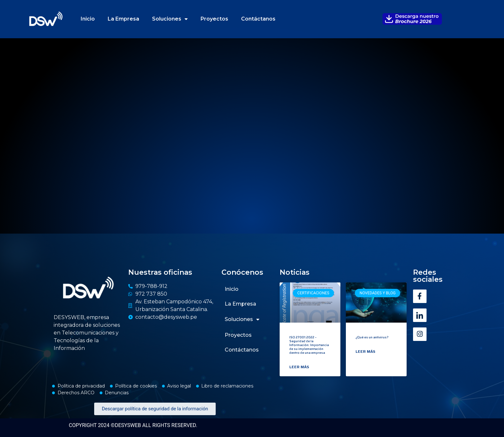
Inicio (88, 19)
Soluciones (170, 19)
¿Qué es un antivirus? (372, 337)
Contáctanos (258, 19)
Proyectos (214, 19)
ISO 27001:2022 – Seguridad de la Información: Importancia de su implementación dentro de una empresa (309, 345)
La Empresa (123, 19)
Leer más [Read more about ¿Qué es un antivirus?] (365, 352)
